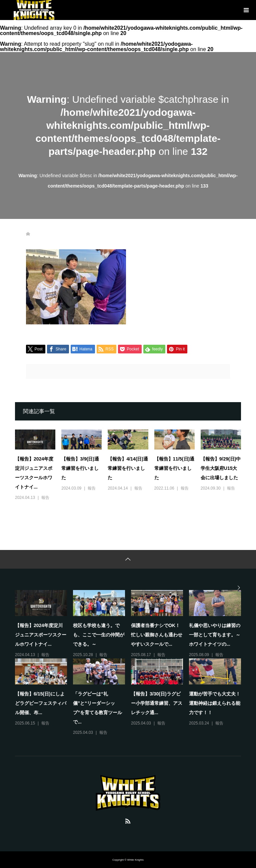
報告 (45, 498)
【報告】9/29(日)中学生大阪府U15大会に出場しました (221, 468)
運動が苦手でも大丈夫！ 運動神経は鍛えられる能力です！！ (217, 703)
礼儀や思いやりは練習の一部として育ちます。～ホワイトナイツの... (215, 635)
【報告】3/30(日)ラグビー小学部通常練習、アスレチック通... (157, 703)
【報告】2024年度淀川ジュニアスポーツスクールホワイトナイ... (41, 635)
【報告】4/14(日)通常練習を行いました (128, 468)
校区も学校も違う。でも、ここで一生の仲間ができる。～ (99, 635)
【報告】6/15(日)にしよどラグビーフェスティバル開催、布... (41, 703)
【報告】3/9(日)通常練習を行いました (80, 468)
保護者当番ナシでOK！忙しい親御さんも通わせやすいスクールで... (157, 635)
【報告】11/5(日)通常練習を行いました (174, 468)
